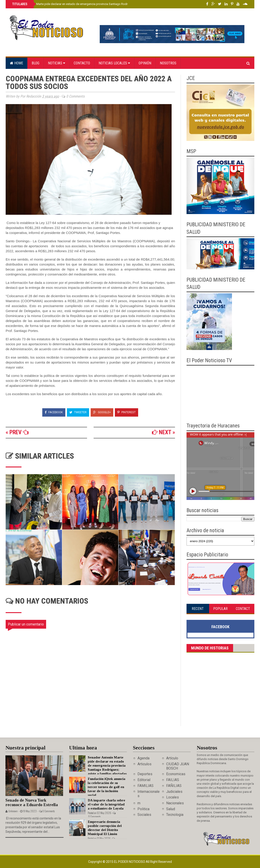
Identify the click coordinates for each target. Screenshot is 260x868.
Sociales (144, 815)
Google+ (102, 412)
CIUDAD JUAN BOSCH (178, 766)
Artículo (172, 758)
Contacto (82, 63)
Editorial (144, 780)
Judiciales (174, 792)
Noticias (57, 63)
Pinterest (126, 412)
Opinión (145, 63)
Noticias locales (114, 63)
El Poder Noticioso (130, 862)
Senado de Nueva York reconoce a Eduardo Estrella (32, 803)
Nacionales (175, 803)
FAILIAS (173, 780)
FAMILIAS (145, 786)
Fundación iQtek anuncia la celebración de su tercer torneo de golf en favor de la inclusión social (106, 787)
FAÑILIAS (174, 786)
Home (17, 63)
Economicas (176, 774)
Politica (143, 809)
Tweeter (78, 412)
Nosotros (168, 63)
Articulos (144, 764)
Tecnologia (175, 815)
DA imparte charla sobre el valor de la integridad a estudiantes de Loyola (106, 804)
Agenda (143, 758)
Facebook (54, 412)
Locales (173, 797)
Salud (171, 809)
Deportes (145, 774)
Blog (35, 63)
